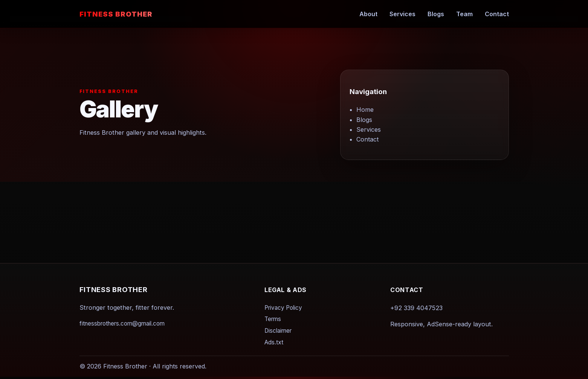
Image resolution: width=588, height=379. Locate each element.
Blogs (436, 14)
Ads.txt (274, 342)
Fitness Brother (116, 14)
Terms (273, 319)
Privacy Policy (283, 308)
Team (464, 14)
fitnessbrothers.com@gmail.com (122, 323)
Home (365, 110)
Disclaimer (278, 331)
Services (402, 14)
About (368, 14)
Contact (497, 14)
